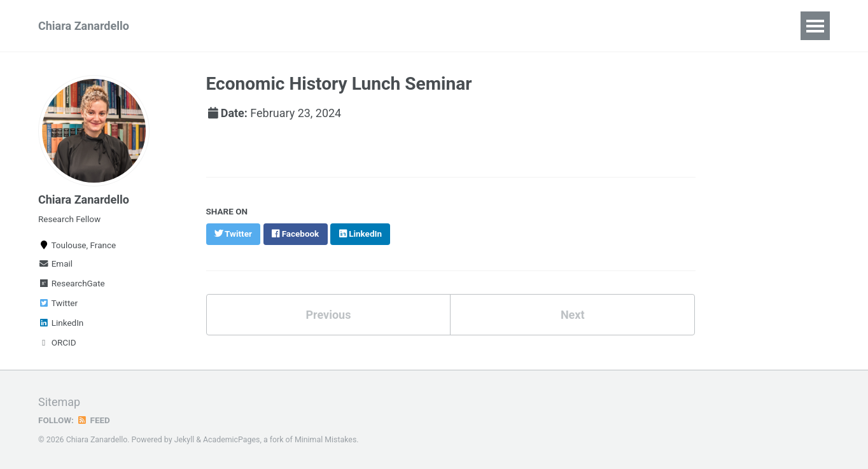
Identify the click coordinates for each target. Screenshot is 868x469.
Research (236, 26)
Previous (328, 313)
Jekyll (185, 440)
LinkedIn (61, 323)
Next (573, 313)
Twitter (58, 303)
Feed (94, 420)
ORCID (57, 342)
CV (182, 26)
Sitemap (59, 402)
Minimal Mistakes (325, 440)
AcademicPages (231, 440)
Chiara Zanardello (84, 26)
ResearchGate (72, 283)
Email (55, 263)
